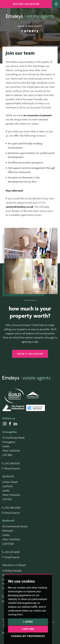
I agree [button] (28, 622)
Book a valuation (30, 354)
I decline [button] (28, 629)
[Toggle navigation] (56, 4)
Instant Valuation (26, 4)
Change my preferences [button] (28, 636)
